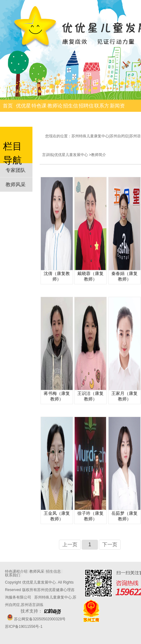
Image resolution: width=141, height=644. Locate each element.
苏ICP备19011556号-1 (24, 627)
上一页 (70, 545)
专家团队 (16, 170)
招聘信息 (86, 112)
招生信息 (70, 112)
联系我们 (12, 575)
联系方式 (102, 112)
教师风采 (16, 185)
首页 (8, 106)
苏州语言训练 (32, 605)
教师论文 (55, 112)
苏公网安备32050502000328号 (39, 619)
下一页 (110, 545)
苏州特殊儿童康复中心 (53, 597)
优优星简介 (23, 112)
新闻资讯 (117, 112)
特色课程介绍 (39, 112)
